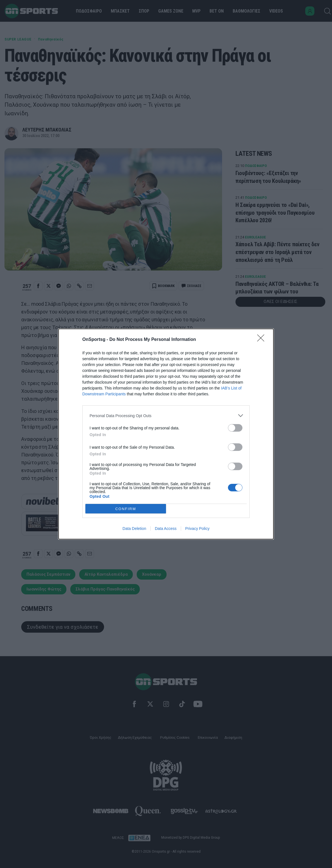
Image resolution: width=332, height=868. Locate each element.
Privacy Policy (197, 529)
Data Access (166, 529)
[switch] (235, 428)
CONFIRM (126, 509)
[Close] (263, 340)
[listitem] (166, 416)
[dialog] (166, 434)
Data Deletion (134, 529)
